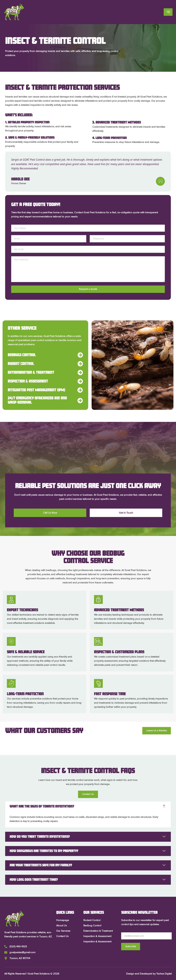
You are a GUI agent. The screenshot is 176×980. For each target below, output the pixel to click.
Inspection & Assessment (28, 381)
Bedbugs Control (22, 355)
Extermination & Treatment (31, 372)
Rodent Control (21, 364)
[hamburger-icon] (168, 12)
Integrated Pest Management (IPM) (36, 390)
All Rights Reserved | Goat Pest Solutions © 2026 (32, 974)
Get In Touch (126, 513)
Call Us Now (50, 513)
